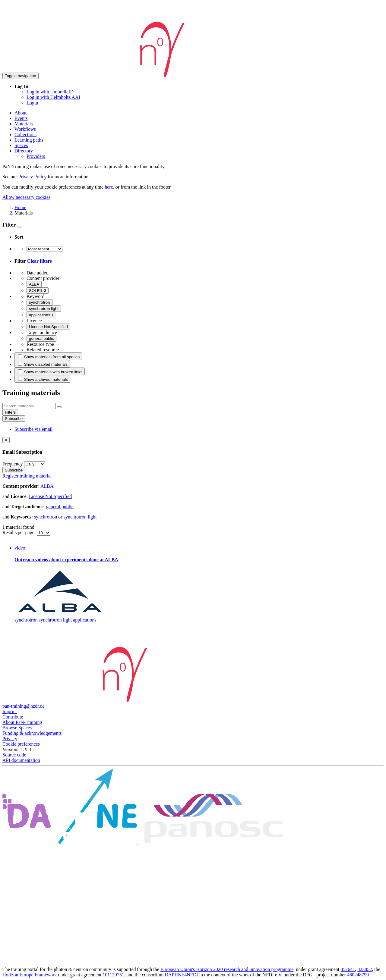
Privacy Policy (32, 177)
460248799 (358, 975)
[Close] (6, 440)
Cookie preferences (21, 744)
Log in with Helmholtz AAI (53, 97)
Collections (25, 135)
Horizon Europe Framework (30, 975)
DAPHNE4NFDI (181, 975)
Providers (36, 156)
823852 (365, 969)
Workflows (25, 129)
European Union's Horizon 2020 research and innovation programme (227, 969)
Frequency (13, 464)
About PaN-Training (22, 722)
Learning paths (29, 140)
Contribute (13, 717)
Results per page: (20, 532)
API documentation (21, 760)
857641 (348, 969)
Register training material (27, 476)
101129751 (113, 975)
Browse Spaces (17, 728)
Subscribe (14, 419)
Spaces (21, 145)
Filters (10, 412)
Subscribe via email (33, 429)
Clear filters (40, 261)
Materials (24, 124)
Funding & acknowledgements (32, 733)
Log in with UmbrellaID (50, 92)
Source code (14, 755)
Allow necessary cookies (26, 197)
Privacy (10, 739)
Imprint (10, 711)
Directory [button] (24, 151)
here (109, 187)
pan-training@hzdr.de (24, 706)
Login (32, 103)
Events (21, 118)
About (21, 113)
